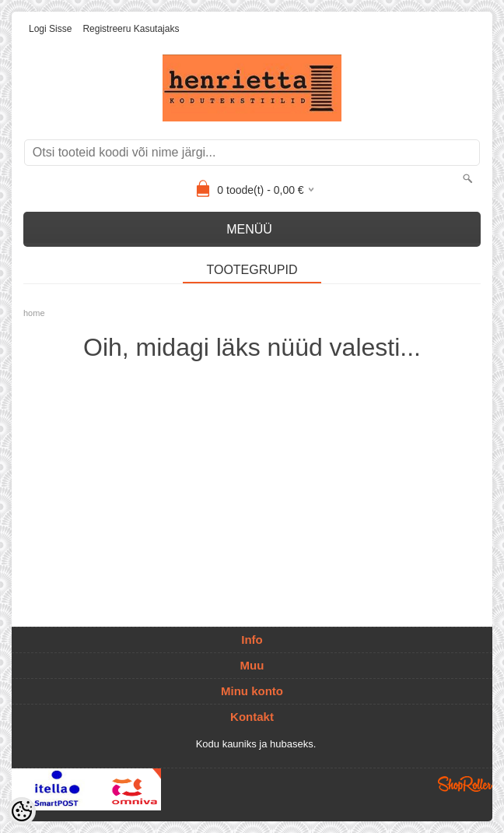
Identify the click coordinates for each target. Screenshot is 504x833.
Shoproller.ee (465, 784)
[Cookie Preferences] (22, 811)
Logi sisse (50, 29)
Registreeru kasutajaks (131, 29)
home (34, 313)
